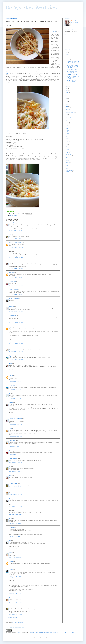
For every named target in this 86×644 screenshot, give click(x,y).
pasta (67, 138)
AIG (66, 98)
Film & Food (53, 31)
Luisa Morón (12, 491)
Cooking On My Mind (14, 459)
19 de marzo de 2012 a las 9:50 (16, 514)
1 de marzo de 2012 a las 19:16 (15, 447)
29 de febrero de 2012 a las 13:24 (16, 238)
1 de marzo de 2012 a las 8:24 (15, 389)
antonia (11, 476)
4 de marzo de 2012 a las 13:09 (15, 471)
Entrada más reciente (11, 620)
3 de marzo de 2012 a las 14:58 (15, 462)
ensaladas (68, 116)
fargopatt (11, 403)
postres (67, 150)
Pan (67, 137)
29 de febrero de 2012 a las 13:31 (16, 248)
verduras (68, 169)
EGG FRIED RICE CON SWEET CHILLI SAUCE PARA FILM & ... (73, 63)
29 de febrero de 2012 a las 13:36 (16, 258)
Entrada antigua (57, 620)
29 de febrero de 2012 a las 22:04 (16, 360)
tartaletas (68, 162)
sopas (67, 159)
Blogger (50, 638)
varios (67, 167)
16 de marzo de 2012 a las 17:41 (15, 507)
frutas (67, 122)
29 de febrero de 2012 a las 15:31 (16, 311)
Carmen (11, 451)
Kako (10, 541)
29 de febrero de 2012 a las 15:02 (16, 285)
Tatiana (11, 598)
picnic (67, 145)
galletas (67, 124)
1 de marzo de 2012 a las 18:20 (15, 436)
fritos (67, 121)
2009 (67, 91)
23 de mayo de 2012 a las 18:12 (15, 603)
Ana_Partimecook (13, 315)
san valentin (68, 154)
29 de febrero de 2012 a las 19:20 (16, 344)
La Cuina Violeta (12, 441)
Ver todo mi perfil (75, 23)
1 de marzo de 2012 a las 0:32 (15, 371)
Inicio (34, 620)
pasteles (67, 140)
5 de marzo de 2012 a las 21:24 (15, 487)
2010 (67, 88)
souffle (67, 161)
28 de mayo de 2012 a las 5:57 (15, 615)
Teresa (10, 429)
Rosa (10, 394)
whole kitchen (69, 172)
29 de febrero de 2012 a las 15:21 (16, 302)
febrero (69, 60)
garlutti (11, 518)
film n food (68, 119)
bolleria (67, 105)
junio (68, 58)
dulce (67, 114)
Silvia (10, 499)
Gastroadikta (12, 273)
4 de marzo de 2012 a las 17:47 (15, 479)
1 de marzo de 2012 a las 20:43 (15, 455)
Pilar (10, 607)
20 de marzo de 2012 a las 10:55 (16, 523)
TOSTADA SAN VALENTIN (72, 75)
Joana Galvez (12, 262)
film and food (14, 216)
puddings (68, 151)
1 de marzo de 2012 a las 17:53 (15, 425)
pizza (67, 148)
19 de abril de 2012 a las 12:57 (15, 557)
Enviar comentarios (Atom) (18, 622)
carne (67, 106)
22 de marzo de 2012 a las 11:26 (16, 536)
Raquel (10, 552)
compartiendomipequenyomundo (16, 243)
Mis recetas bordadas (10, 633)
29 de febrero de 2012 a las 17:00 (16, 323)
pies (67, 146)
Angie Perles (12, 356)
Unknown (11, 561)
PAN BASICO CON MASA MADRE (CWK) (72, 72)
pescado (67, 143)
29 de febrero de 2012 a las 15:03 (16, 294)
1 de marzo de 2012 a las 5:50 (15, 382)
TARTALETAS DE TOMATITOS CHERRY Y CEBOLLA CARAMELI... (73, 78)
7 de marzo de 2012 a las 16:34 (15, 495)
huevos (67, 130)
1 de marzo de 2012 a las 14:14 (15, 414)
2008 (67, 92)
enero (68, 84)
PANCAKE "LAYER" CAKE (72, 70)
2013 (67, 52)
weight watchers (69, 170)
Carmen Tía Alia (12, 223)
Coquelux (11, 375)
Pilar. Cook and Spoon (14, 289)
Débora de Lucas (13, 282)
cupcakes (68, 111)
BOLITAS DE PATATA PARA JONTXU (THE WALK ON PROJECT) (73, 67)
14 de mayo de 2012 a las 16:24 (15, 594)
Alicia (10, 467)
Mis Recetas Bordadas (31, 8)
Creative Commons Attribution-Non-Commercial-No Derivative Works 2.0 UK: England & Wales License (52, 633)
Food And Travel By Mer (14, 299)
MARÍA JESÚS (12, 386)
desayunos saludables (70, 113)
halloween (68, 127)
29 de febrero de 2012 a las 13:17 (16, 231)
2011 (67, 87)
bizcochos (68, 103)
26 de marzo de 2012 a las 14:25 (16, 548)
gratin (67, 126)
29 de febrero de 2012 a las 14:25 (16, 278)
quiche (67, 153)
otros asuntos (68, 135)
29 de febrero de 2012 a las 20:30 (16, 352)
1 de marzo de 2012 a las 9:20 (15, 398)
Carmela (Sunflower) (13, 483)
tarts (67, 166)
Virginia (11, 327)
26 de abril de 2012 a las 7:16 (15, 565)
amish (67, 100)
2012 (67, 54)
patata (67, 142)
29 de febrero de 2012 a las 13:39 (16, 268)
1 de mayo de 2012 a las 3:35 (15, 577)
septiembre (70, 56)
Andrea (11, 364)
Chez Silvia (11, 306)
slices (67, 158)
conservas (68, 110)
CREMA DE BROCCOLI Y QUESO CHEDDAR (72, 81)
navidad (67, 134)
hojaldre (67, 129)
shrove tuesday (69, 156)
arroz (10, 216)
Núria (10, 235)
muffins (67, 132)
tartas (67, 164)
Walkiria (11, 569)
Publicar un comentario (13, 617)
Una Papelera (12, 528)
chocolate (68, 108)
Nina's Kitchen (12, 348)
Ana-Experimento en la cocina (15, 418)
